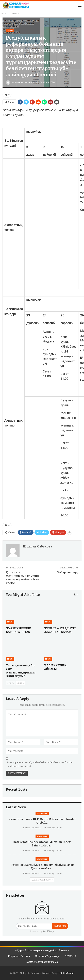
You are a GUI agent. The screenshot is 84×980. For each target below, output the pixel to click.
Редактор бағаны (19, 956)
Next (20, 683)
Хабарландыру (68, 572)
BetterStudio (67, 973)
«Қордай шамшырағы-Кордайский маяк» (42, 950)
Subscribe (60, 925)
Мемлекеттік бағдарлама (42, 961)
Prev (11, 683)
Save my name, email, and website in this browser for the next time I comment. (40, 764)
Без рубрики (42, 813)
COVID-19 (70, 956)
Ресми (10, 31)
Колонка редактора (47, 956)
